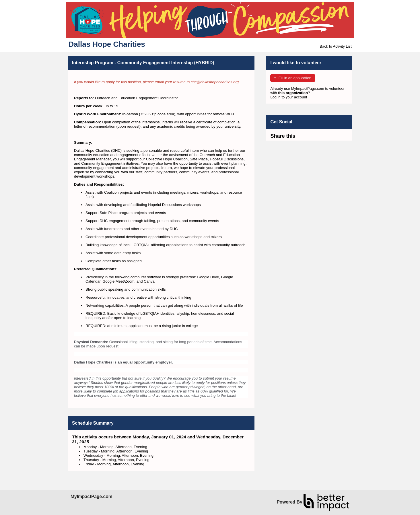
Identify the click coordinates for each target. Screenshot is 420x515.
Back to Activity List (336, 46)
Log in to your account (289, 97)
